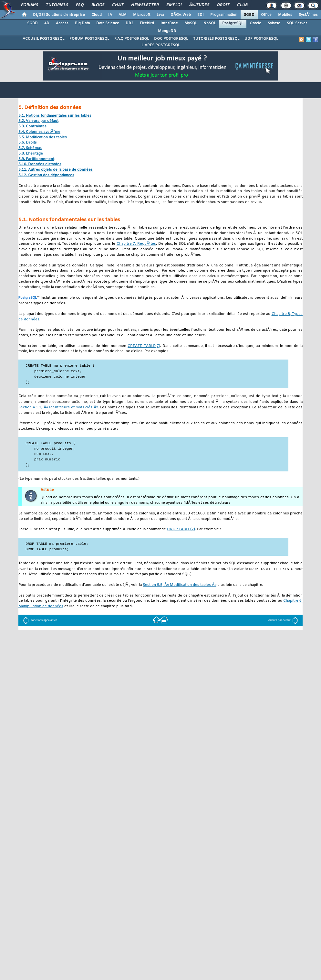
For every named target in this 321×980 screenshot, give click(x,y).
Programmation (224, 15)
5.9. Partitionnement (36, 159)
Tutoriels (57, 5)
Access (62, 23)
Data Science (108, 23)
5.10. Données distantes (40, 164)
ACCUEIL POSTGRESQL (43, 39)
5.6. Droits (28, 143)
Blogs (98, 5)
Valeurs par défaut (283, 621)
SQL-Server (297, 23)
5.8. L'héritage (31, 154)
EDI (201, 15)
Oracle (255, 23)
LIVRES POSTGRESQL (161, 45)
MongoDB (167, 31)
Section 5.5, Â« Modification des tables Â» (180, 586)
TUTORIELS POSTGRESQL (216, 39)
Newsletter (145, 5)
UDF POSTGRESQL (261, 39)
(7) (144, 346)
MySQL (191, 23)
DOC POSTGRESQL (171, 39)
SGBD (249, 15)
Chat (118, 5)
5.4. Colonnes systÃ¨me (39, 132)
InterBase (169, 23)
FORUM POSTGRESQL (89, 39)
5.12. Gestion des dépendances (46, 175)
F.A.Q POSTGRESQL (132, 39)
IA (110, 15)
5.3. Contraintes (32, 127)
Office (266, 15)
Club (242, 5)
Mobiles (285, 15)
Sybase (274, 23)
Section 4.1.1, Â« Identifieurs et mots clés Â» (58, 408)
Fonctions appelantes (40, 621)
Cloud (97, 15)
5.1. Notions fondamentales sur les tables (55, 116)
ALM (123, 15)
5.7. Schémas (30, 148)
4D (47, 23)
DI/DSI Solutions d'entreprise (59, 15)
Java (160, 15)
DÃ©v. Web (181, 15)
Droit (223, 5)
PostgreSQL (233, 23)
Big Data (82, 23)
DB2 (129, 23)
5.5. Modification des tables (43, 138)
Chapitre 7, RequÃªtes (136, 244)
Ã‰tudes (199, 5)
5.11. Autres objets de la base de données (56, 170)
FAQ (80, 5)
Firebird (147, 23)
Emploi (174, 5)
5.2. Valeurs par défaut (38, 121)
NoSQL (210, 23)
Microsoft (142, 15)
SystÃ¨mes (308, 15)
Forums (30, 5)
